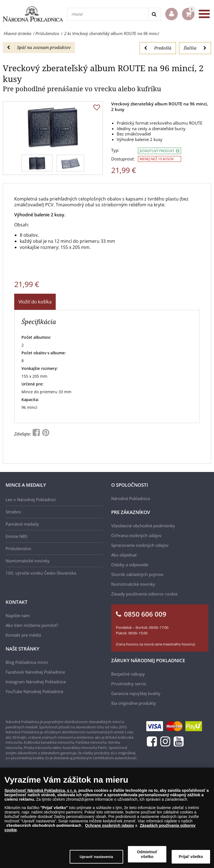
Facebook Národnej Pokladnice (35, 672)
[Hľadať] (108, 14)
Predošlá (158, 48)
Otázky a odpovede (130, 565)
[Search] (155, 14)
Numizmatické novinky (28, 561)
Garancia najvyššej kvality (136, 693)
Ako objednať (124, 555)
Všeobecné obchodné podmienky (143, 526)
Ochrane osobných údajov (110, 825)
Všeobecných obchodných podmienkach (44, 825)
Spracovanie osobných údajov (140, 545)
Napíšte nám (18, 615)
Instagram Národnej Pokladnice (36, 682)
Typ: (115, 150)
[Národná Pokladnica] (33, 14)
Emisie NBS (16, 536)
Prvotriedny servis (129, 684)
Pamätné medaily (22, 524)
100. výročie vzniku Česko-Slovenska (41, 573)
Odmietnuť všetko (147, 854)
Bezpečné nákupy (128, 674)
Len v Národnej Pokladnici (31, 499)
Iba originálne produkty (134, 703)
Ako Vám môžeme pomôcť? (32, 625)
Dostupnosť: (123, 159)
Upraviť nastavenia (96, 857)
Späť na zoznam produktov (39, 47)
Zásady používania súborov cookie (144, 594)
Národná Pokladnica (131, 498)
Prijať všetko (191, 857)
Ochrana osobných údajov (136, 535)
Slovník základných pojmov (137, 574)
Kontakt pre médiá (23, 635)
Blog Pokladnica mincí (27, 662)
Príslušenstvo (18, 548)
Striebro (13, 512)
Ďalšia (195, 48)
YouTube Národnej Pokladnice (34, 691)
